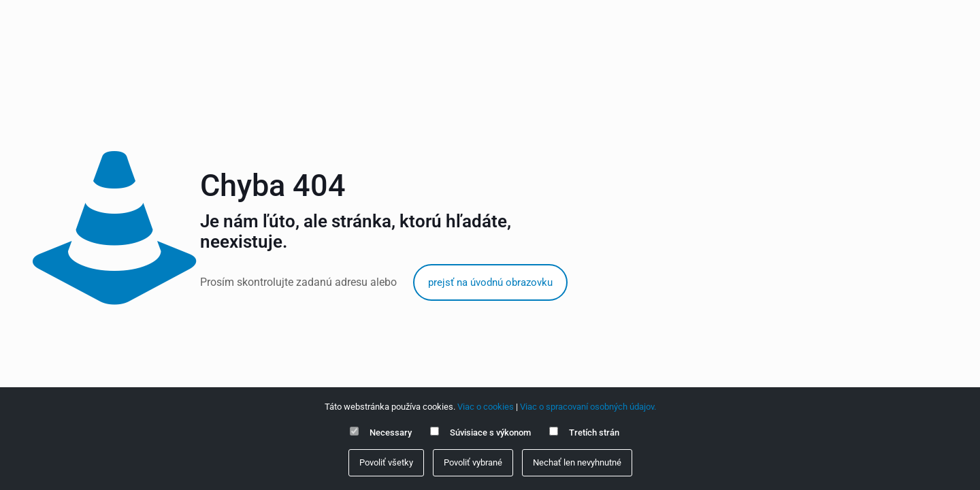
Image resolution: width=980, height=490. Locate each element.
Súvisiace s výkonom (490, 432)
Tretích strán (594, 432)
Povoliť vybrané (473, 462)
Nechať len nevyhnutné (577, 462)
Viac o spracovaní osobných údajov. (588, 407)
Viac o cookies (486, 407)
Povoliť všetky (386, 462)
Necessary (391, 432)
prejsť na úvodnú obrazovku (490, 282)
